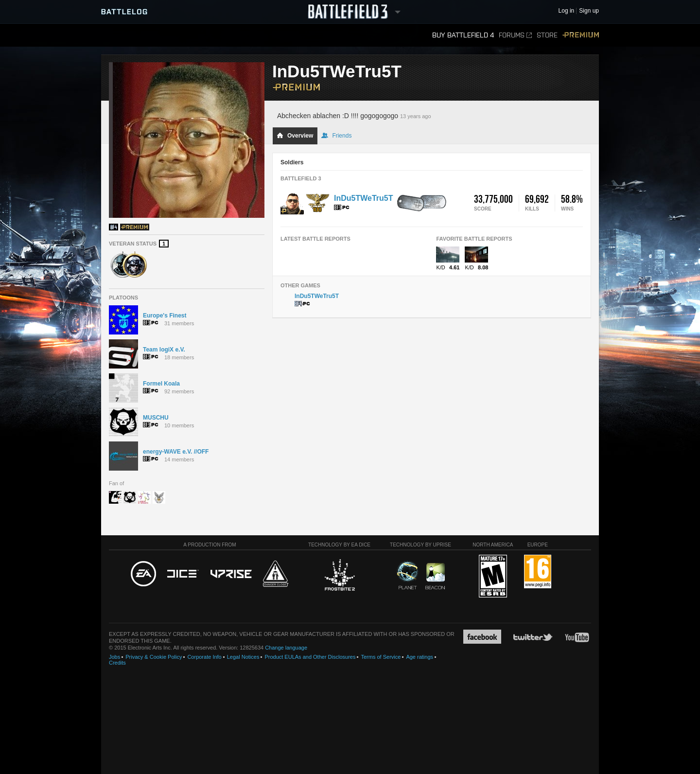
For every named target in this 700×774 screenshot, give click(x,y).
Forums (515, 35)
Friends (336, 136)
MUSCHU (156, 418)
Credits (117, 663)
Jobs (114, 657)
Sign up (589, 11)
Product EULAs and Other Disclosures (310, 657)
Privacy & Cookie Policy (154, 657)
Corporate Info (204, 657)
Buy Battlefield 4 (463, 35)
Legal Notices (243, 657)
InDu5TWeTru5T (364, 198)
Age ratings (420, 657)
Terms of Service (381, 657)
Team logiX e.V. (164, 350)
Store (547, 35)
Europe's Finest (165, 316)
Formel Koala (161, 384)
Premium (581, 35)
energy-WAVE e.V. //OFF (176, 452)
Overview (295, 136)
